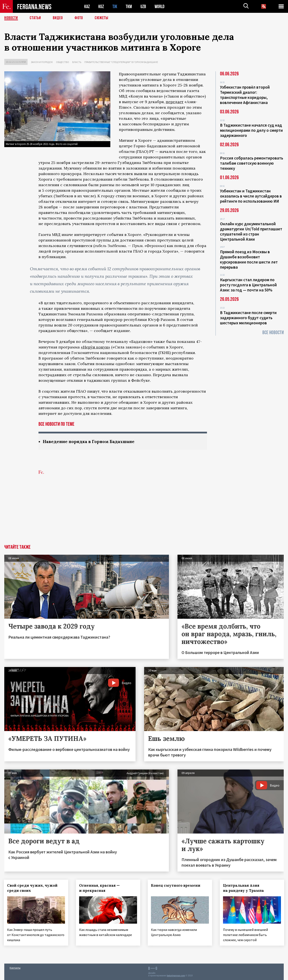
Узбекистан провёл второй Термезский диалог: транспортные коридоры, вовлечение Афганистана (245, 95)
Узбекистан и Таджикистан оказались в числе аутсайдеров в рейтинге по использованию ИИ (251, 196)
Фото (79, 18)
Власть (77, 62)
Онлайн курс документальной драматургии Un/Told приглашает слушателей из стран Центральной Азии (251, 231)
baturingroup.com (176, 975)
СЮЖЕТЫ (102, 18)
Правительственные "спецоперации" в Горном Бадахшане (121, 62)
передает (175, 102)
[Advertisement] (144, 513)
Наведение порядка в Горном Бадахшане (89, 441)
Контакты (15, 968)
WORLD (160, 7)
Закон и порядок (42, 62)
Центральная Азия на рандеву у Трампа (244, 888)
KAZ (87, 7)
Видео (58, 18)
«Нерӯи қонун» (95, 347)
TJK (115, 7)
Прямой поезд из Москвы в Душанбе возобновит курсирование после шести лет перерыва (249, 259)
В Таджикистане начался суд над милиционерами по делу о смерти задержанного (251, 130)
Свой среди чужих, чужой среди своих (33, 888)
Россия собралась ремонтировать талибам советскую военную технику (252, 163)
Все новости (273, 333)
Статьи (35, 18)
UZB (143, 7)
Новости (11, 18)
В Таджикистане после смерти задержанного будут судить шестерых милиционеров (248, 318)
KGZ (101, 7)
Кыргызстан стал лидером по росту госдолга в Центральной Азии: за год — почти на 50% (248, 285)
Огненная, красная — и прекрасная (100, 888)
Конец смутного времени (176, 885)
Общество (63, 62)
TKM (129, 7)
